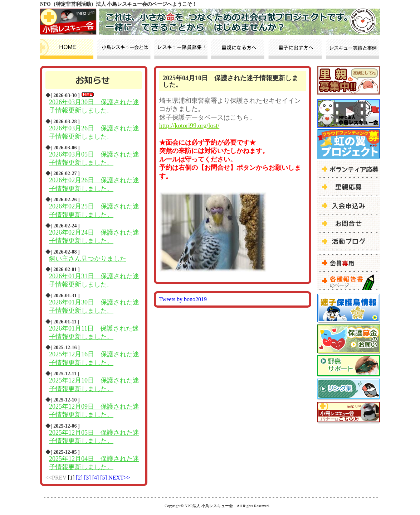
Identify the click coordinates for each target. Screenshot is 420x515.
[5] (104, 478)
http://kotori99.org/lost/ (189, 126)
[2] (80, 478)
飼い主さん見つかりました (88, 259)
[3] (88, 478)
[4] (96, 478)
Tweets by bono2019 (183, 299)
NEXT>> (119, 478)
